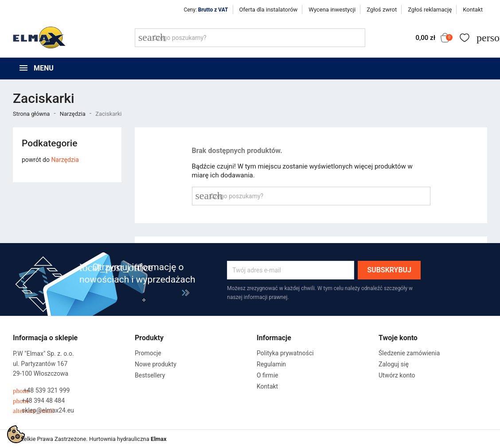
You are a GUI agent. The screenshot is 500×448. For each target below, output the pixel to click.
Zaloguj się (394, 364)
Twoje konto (398, 338)
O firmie (268, 375)
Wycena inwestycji (332, 10)
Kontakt (473, 10)
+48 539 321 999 (41, 391)
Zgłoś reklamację (430, 10)
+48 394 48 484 (39, 401)
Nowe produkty (156, 364)
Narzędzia (65, 160)
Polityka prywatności (285, 353)
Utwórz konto (397, 375)
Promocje (148, 353)
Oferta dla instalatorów (269, 10)
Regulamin (271, 364)
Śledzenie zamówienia (409, 353)
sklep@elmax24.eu (43, 411)
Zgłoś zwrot (382, 10)
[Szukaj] (250, 38)
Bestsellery (150, 375)
